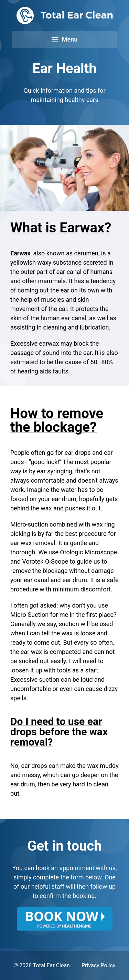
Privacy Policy (99, 965)
